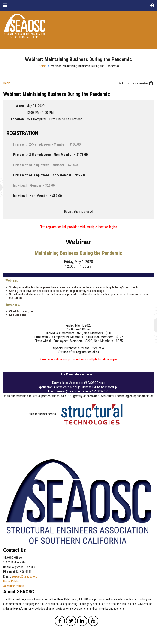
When (20, 106)
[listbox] (136, 83)
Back (7, 83)
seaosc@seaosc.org (25, 576)
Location (17, 119)
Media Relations (13, 581)
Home (42, 66)
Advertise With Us (14, 586)
